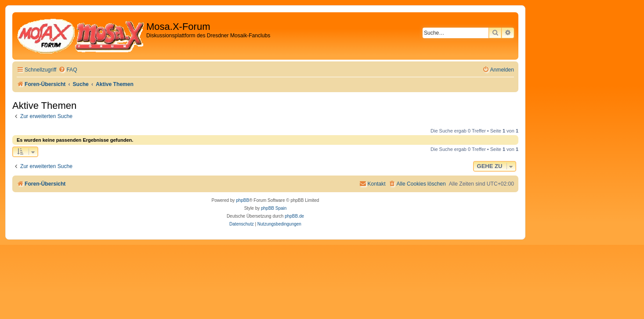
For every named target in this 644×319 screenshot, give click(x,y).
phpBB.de (294, 216)
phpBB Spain (274, 208)
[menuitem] (68, 70)
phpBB (242, 200)
